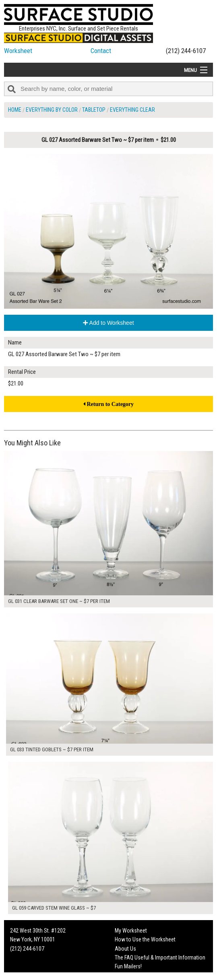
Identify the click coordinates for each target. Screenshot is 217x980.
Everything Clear (132, 110)
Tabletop (94, 110)
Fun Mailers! (128, 966)
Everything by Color (52, 110)
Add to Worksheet (108, 323)
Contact (101, 51)
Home (15, 110)
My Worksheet (131, 931)
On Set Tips (128, 976)
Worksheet (18, 51)
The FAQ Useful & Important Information (160, 957)
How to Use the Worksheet (145, 939)
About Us (125, 949)
